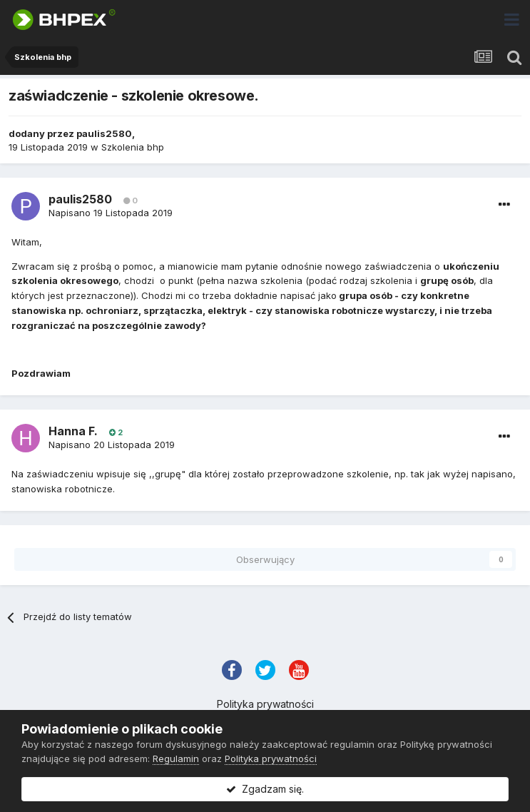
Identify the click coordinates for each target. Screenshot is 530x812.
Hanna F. (73, 431)
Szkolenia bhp (133, 147)
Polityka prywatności (265, 704)
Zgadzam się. (265, 789)
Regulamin (176, 758)
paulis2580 (104, 133)
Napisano (111, 213)
